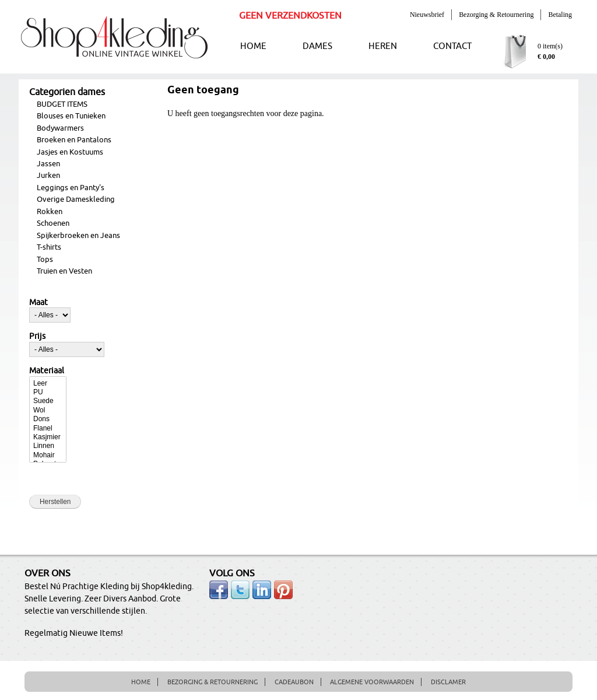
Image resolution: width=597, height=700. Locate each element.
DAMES (317, 46)
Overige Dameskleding (76, 199)
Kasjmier (48, 437)
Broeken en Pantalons (74, 140)
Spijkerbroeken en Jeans (78, 236)
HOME (253, 46)
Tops (45, 260)
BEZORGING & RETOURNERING (213, 682)
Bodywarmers (60, 128)
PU (48, 392)
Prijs (37, 337)
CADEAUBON (294, 682)
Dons (48, 419)
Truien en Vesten (64, 271)
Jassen (48, 164)
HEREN (383, 46)
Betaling (560, 15)
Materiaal (47, 371)
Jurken (48, 176)
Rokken (50, 212)
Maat (38, 303)
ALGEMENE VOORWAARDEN (372, 682)
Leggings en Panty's (71, 188)
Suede (48, 401)
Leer (48, 384)
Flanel (48, 428)
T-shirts (49, 247)
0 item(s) (550, 46)
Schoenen (53, 223)
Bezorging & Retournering (496, 15)
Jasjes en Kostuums (70, 152)
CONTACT (452, 46)
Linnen (48, 446)
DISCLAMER (448, 682)
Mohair (48, 455)
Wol (48, 410)
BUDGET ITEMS (62, 104)
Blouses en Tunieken (71, 116)
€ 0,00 (546, 57)
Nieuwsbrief (427, 15)
